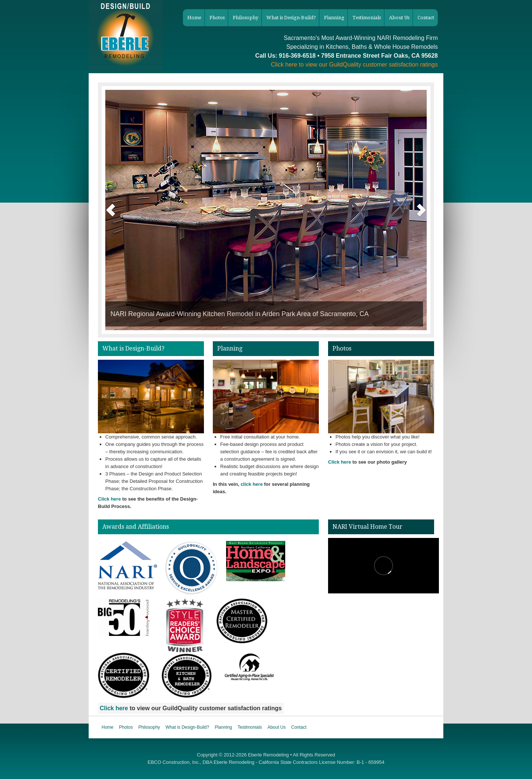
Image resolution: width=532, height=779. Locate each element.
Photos (126, 727)
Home (108, 727)
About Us (277, 727)
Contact (299, 727)
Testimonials (250, 727)
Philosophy (149, 727)
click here (252, 484)
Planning (223, 727)
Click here (284, 65)
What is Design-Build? (187, 727)
